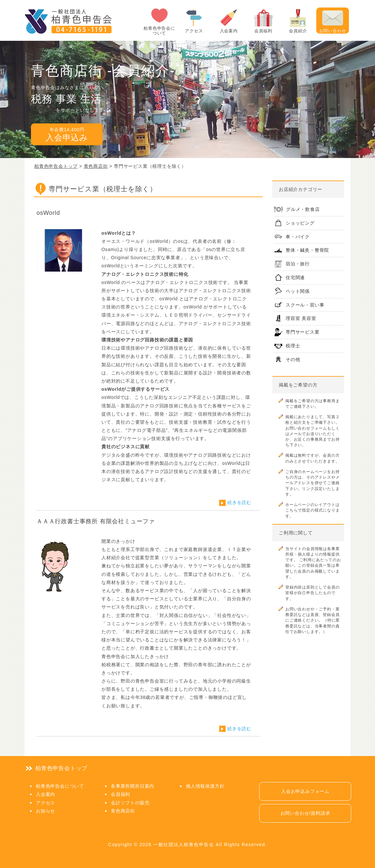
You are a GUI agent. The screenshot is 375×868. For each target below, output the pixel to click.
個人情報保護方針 (205, 786)
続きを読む (239, 502)
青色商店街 (123, 811)
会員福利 (120, 794)
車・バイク (298, 237)
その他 (293, 359)
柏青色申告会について (60, 786)
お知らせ (45, 811)
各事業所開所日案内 (133, 786)
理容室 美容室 (301, 318)
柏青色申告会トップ (61, 768)
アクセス (45, 803)
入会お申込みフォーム (305, 791)
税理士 (293, 346)
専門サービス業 (303, 332)
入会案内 (45, 794)
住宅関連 (295, 277)
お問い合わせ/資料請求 (305, 813)
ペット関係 (298, 291)
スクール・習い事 (305, 305)
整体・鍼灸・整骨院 (307, 250)
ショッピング (300, 223)
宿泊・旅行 (298, 264)
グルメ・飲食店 (303, 209)
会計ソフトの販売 (130, 803)
